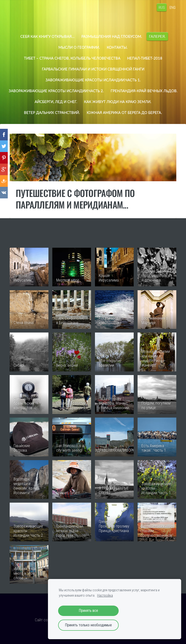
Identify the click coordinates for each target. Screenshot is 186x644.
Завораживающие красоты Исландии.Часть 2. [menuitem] (93, 91)
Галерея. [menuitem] (157, 36)
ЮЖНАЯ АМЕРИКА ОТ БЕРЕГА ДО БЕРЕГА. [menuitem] (93, 123)
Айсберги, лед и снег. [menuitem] (130, 101)
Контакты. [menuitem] (117, 47)
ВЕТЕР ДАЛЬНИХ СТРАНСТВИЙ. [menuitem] (130, 112)
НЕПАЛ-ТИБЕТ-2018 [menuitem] (145, 58)
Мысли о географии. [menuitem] (79, 47)
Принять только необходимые (88, 625)
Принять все (88, 611)
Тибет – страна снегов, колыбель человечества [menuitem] (72, 58)
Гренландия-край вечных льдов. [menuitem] (68, 101)
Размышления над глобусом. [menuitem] (112, 36)
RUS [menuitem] (161, 7)
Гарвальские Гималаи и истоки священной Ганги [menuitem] (93, 69)
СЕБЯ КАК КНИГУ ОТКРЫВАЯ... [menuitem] (47, 36)
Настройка (105, 595)
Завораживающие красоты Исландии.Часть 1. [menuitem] (93, 80)
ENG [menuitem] (172, 7)
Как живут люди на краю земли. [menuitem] (62, 112)
